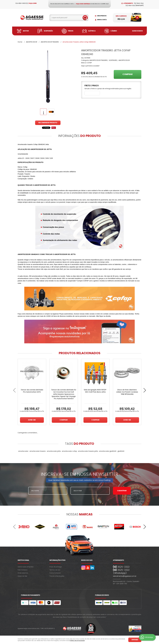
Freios (71, 31)
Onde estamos (23, 573)
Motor (26, 31)
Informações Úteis (57, 560)
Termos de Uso (55, 570)
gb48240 (121, 451)
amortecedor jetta (54, 451)
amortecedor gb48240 (108, 451)
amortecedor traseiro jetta (88, 451)
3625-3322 (139, 3)
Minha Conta (102, 20)
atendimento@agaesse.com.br (125, 576)
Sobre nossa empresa (26, 567)
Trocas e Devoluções (57, 576)
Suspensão (48, 31)
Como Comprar (55, 573)
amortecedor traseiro (38, 451)
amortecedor (23, 451)
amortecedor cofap (69, 451)
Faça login (33, 3)
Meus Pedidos (102, 16)
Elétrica (92, 31)
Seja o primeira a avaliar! (90, 66)
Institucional (23, 560)
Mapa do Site (22, 576)
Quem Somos (137, 31)
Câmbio (114, 31)
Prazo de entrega (56, 567)
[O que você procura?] (85, 18)
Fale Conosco (22, 570)
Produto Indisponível (32, 373)
